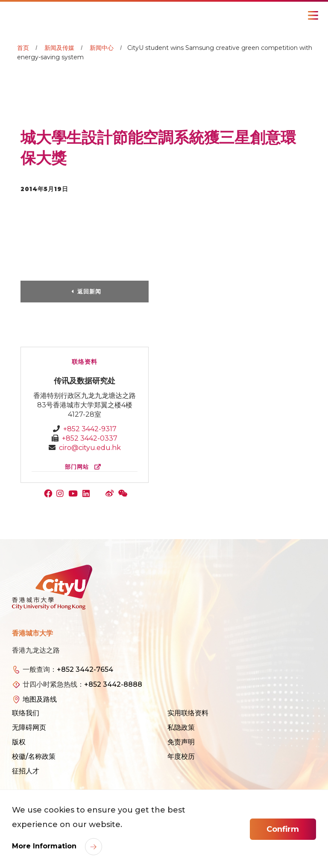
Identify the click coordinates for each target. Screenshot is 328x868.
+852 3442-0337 (90, 438)
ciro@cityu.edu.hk (90, 448)
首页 (23, 48)
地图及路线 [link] (40, 699)
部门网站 (85, 467)
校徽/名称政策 (34, 756)
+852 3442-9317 (90, 429)
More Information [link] (45, 846)
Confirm (283, 829)
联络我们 (26, 713)
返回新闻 (89, 291)
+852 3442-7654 (85, 669)
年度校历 (181, 756)
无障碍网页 (29, 727)
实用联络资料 (188, 713)
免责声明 (181, 742)
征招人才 (26, 771)
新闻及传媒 (59, 48)
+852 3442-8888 (113, 684)
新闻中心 (102, 48)
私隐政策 (181, 727)
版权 (19, 742)
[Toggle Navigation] (313, 15)
